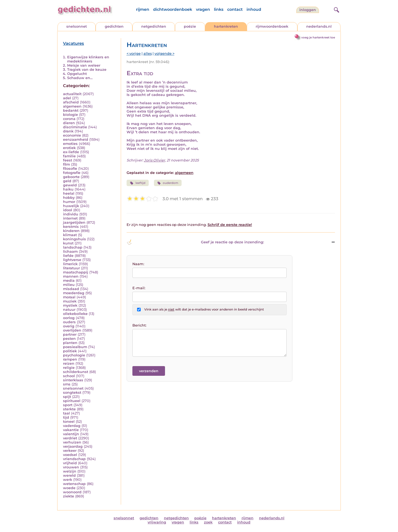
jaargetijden (74, 222)
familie (69, 156)
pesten (69, 339)
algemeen (72, 106)
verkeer (70, 451)
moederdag (74, 293)
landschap (73, 247)
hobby (69, 198)
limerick (70, 264)
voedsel (70, 455)
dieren (69, 123)
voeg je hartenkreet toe (318, 37)
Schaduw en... (80, 78)
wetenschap (74, 484)
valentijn (71, 434)
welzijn (70, 471)
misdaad (71, 289)
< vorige (134, 54)
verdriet (70, 438)
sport (68, 405)
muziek (70, 301)
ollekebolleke (75, 314)
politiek (70, 351)
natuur (69, 310)
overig (69, 326)
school (69, 376)
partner (70, 334)
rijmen (143, 9)
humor (69, 202)
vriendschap (74, 459)
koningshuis (74, 239)
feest (68, 160)
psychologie (74, 355)
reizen (69, 363)
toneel (69, 422)
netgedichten (154, 26)
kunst (68, 243)
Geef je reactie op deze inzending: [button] (195, 242)
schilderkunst (76, 372)
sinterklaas (73, 380)
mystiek (70, 305)
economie (72, 135)
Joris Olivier (155, 160)
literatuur (71, 268)
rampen (70, 359)
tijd (66, 417)
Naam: (138, 264)
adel (67, 98)
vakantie (71, 430)
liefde (68, 256)
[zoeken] (336, 9)
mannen (71, 276)
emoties (70, 144)
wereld (69, 475)
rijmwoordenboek (272, 26)
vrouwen (71, 467)
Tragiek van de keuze (87, 70)
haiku (68, 189)
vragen (203, 9)
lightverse (72, 260)
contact (235, 9)
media (69, 281)
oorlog (69, 318)
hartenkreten (226, 26)
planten (70, 343)
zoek (208, 522)
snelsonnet (77, 26)
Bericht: (139, 325)
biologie (70, 115)
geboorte (71, 177)
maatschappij (76, 272)
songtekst (72, 393)
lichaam (70, 251)
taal (66, 413)
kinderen (71, 231)
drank (68, 131)
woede (69, 488)
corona (69, 119)
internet (70, 218)
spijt (67, 397)
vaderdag (72, 426)
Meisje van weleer (84, 65)
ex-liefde (71, 152)
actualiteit (72, 94)
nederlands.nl (319, 26)
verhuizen (72, 442)
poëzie (190, 26)
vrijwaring (157, 522)
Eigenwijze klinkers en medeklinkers (88, 59)
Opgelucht (77, 74)
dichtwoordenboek (173, 9)
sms (67, 384)
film (66, 164)
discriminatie (75, 127)
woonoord (72, 492)
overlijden (72, 330)
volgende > (164, 54)
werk (68, 480)
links (219, 9)
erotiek (69, 148)
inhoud (254, 9)
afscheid (71, 102)
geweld (70, 185)
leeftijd (138, 183)
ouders (69, 322)
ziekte (69, 496)
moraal (69, 297)
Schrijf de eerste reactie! (230, 225)
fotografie (72, 173)
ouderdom (168, 183)
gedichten (114, 26)
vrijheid (70, 463)
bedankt (71, 110)
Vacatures (74, 43)
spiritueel (72, 401)
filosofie (70, 169)
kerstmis (71, 227)
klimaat (70, 235)
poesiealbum (75, 347)
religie (69, 368)
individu (71, 214)
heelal (69, 193)
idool (68, 210)
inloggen (308, 10)
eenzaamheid (76, 139)
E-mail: (139, 288)
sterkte (69, 409)
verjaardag (73, 446)
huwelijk (71, 206)
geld (67, 181)
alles (148, 54)
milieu (69, 285)
